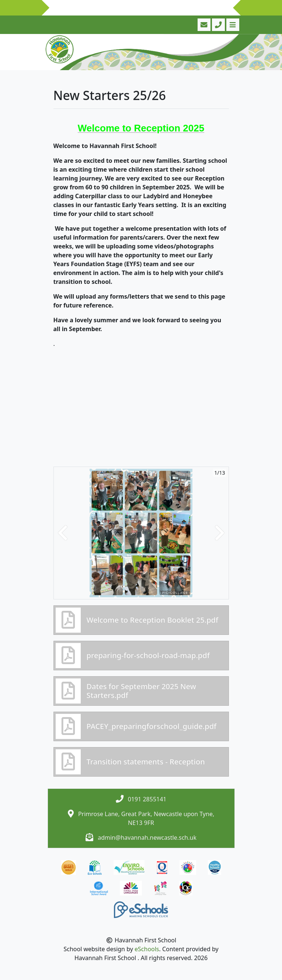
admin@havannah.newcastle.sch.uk (147, 838)
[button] (63, 533)
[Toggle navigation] (232, 25)
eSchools (147, 949)
